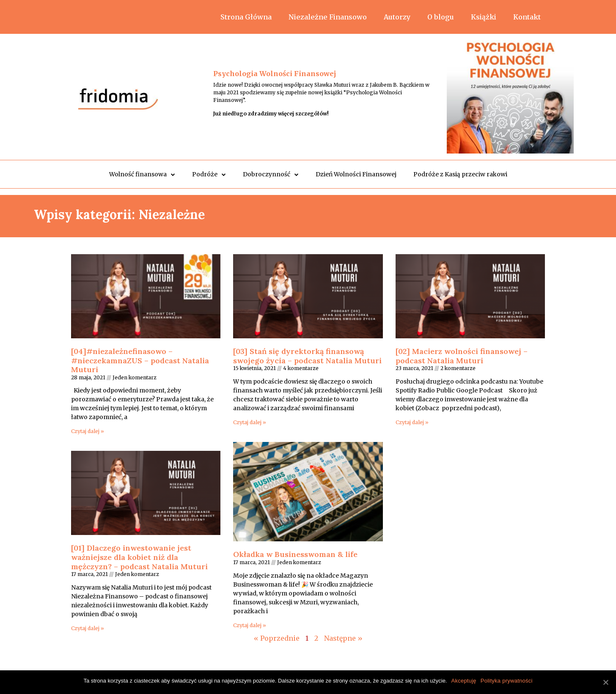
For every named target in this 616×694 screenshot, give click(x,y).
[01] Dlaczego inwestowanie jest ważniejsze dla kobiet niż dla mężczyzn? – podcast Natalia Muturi (139, 557)
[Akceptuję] (605, 682)
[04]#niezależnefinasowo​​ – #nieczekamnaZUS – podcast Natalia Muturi (140, 360)
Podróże (209, 174)
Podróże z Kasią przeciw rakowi (460, 174)
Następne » (343, 638)
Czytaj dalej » (88, 431)
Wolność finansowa (142, 174)
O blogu (441, 17)
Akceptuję (463, 681)
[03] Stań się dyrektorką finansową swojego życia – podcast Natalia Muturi (307, 356)
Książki (484, 17)
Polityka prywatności (507, 681)
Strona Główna (246, 17)
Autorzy (397, 17)
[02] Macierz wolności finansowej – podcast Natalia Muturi (462, 356)
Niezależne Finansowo (328, 17)
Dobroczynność (271, 174)
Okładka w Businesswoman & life (295, 554)
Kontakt (527, 17)
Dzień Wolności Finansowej (356, 174)
